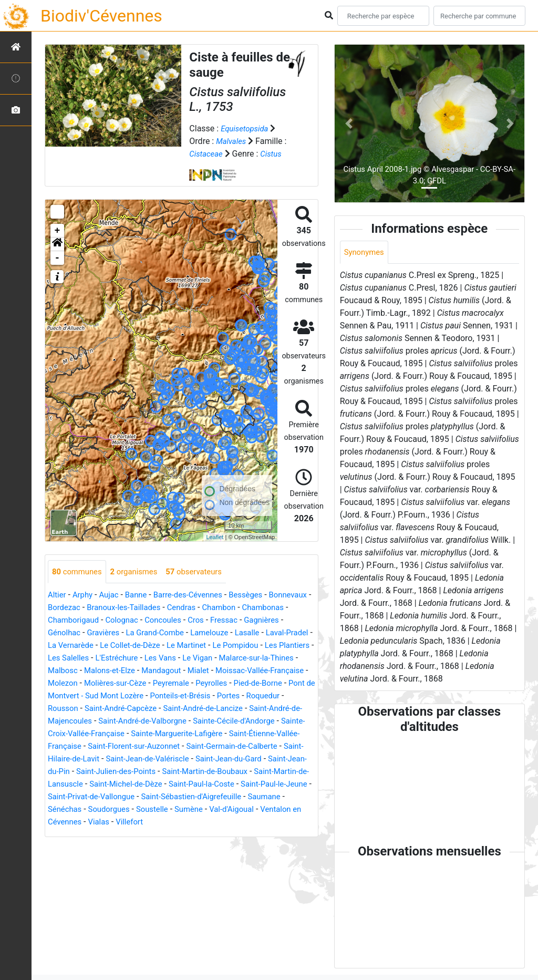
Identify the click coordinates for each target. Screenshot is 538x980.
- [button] (58, 258)
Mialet (59, 684)
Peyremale (68, 697)
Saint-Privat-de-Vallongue (133, 810)
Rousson (241, 709)
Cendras (239, 608)
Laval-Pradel (104, 646)
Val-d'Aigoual (286, 823)
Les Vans (279, 659)
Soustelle (201, 823)
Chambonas (70, 621)
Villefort (181, 835)
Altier (58, 596)
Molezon (196, 684)
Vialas (149, 835)
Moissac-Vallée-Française (126, 684)
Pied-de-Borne (160, 697)
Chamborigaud (127, 621)
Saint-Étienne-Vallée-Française (252, 747)
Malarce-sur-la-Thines (116, 671)
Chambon (279, 608)
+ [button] (58, 231)
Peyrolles (111, 697)
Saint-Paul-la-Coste (225, 797)
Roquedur (200, 709)
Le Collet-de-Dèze (222, 646)
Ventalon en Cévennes (89, 835)
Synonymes (366, 252)
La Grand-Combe (207, 633)
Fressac (287, 621)
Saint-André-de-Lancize (130, 722)
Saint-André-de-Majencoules (232, 722)
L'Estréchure (233, 659)
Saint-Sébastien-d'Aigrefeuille (240, 810)
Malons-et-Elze (229, 671)
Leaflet (215, 537)
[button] (57, 244)
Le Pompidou (73, 659)
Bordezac (113, 608)
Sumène (240, 823)
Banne (142, 596)
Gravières (152, 633)
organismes (139, 572)
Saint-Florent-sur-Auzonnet (97, 760)
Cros (258, 621)
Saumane (65, 823)
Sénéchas (107, 823)
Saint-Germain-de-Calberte (203, 760)
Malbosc (179, 671)
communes (79, 572)
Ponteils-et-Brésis (112, 709)
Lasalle (61, 646)
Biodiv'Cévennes (101, 16)
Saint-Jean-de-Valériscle (128, 772)
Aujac (112, 596)
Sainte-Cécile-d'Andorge (172, 734)
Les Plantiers (128, 659)
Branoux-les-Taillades (177, 608)
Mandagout (284, 671)
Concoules (223, 621)
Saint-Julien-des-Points (109, 785)
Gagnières (67, 633)
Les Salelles (181, 659)
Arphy (85, 596)
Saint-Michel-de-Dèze (143, 797)
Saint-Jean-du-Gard (216, 772)
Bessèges (259, 596)
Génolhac (110, 633)
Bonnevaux (68, 608)
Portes (164, 709)
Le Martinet (282, 646)
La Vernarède (158, 646)
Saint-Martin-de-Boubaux (205, 785)
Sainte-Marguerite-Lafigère (140, 747)
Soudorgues (155, 823)
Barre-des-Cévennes (197, 596)
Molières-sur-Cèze (252, 684)
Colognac (179, 621)
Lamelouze (265, 633)
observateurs (204, 572)
